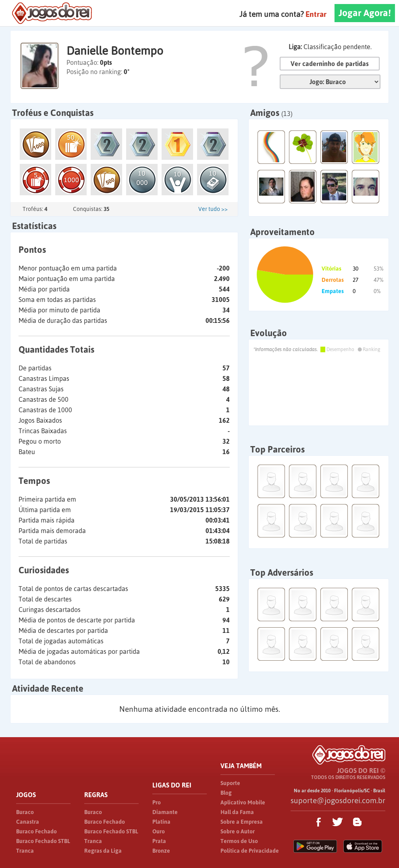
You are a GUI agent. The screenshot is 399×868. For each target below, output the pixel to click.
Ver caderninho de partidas (330, 64)
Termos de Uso (239, 841)
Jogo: (330, 82)
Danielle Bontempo (115, 51)
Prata (159, 841)
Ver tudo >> (213, 209)
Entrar (316, 14)
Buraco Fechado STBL (43, 841)
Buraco (25, 812)
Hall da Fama (237, 812)
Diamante (165, 812)
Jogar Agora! (365, 13)
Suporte (230, 783)
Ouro (159, 831)
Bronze (161, 851)
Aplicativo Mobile (243, 802)
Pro (157, 802)
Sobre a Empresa (242, 822)
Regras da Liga (103, 851)
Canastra (28, 822)
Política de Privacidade (250, 851)
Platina (161, 822)
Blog (226, 793)
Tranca (25, 851)
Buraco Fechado (36, 831)
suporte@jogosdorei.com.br (338, 800)
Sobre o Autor (238, 831)
